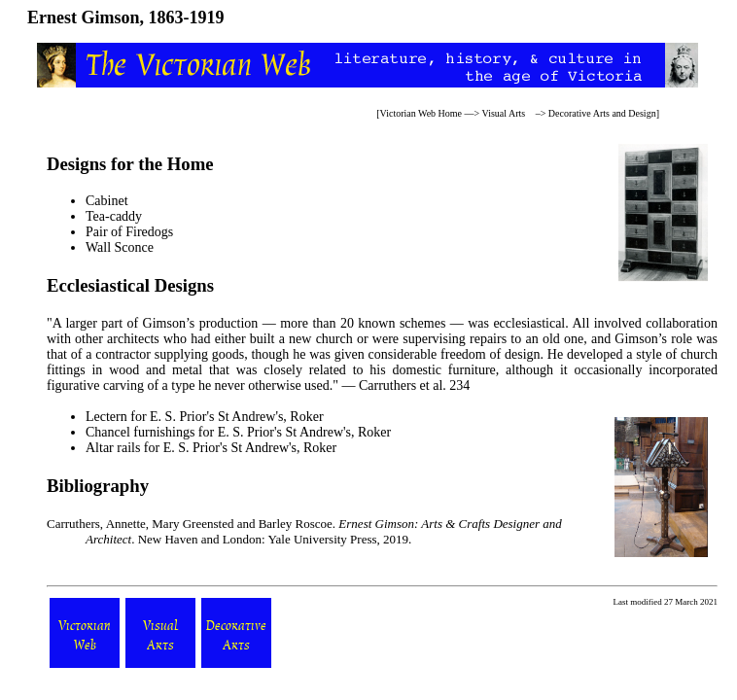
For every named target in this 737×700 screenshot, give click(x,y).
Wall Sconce (120, 247)
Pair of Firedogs (129, 232)
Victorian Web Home (421, 113)
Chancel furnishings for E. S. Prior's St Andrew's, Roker (238, 432)
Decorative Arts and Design (602, 113)
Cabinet (107, 201)
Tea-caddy (114, 216)
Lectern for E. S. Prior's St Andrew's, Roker (205, 417)
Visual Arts (504, 113)
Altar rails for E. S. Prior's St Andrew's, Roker (211, 448)
